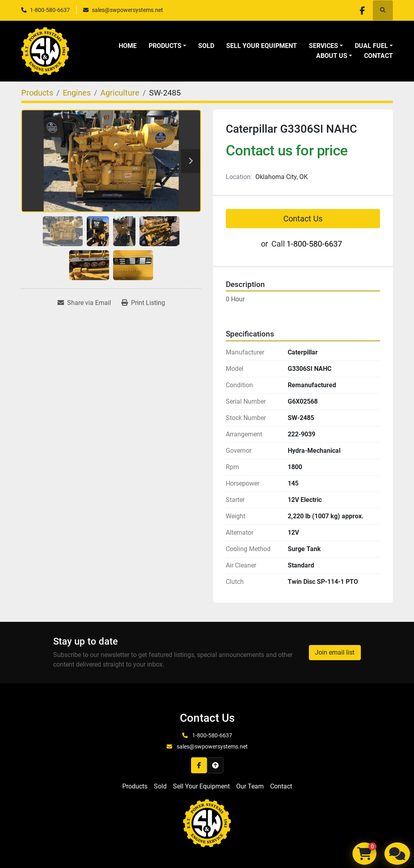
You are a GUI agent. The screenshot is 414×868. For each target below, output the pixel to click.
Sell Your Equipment (262, 46)
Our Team (250, 786)
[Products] (37, 93)
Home (128, 46)
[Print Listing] (143, 303)
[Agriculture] (120, 93)
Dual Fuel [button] (371, 46)
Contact (378, 56)
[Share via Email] (84, 303)
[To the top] (215, 765)
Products (165, 46)
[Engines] (77, 93)
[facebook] (362, 10)
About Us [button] (332, 56)
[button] (167, 46)
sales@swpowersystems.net (127, 10)
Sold (206, 46)
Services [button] (323, 46)
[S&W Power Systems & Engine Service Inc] (207, 823)
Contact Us (303, 219)
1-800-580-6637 (50, 10)
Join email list (335, 652)
